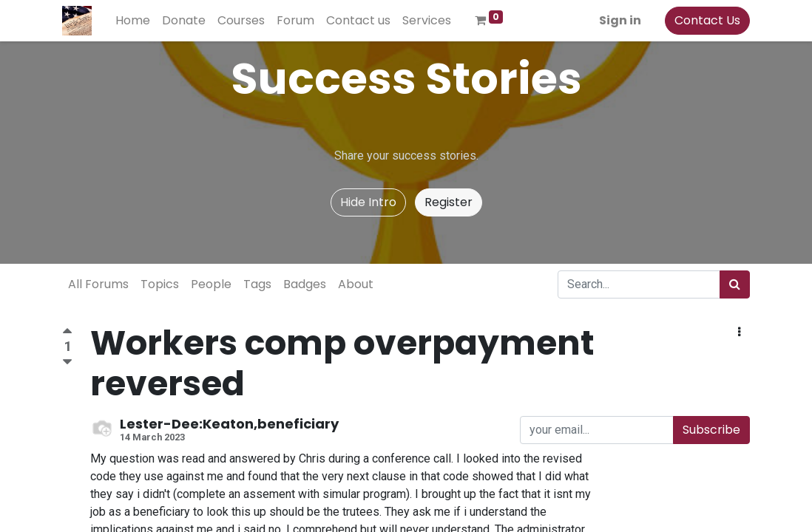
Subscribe (711, 430)
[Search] (735, 284)
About (356, 284)
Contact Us (707, 20)
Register (449, 202)
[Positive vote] (67, 333)
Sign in (620, 20)
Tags (257, 284)
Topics (160, 284)
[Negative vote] (67, 362)
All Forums (98, 284)
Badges (305, 284)
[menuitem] (133, 21)
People (211, 284)
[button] (739, 332)
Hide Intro (368, 202)
